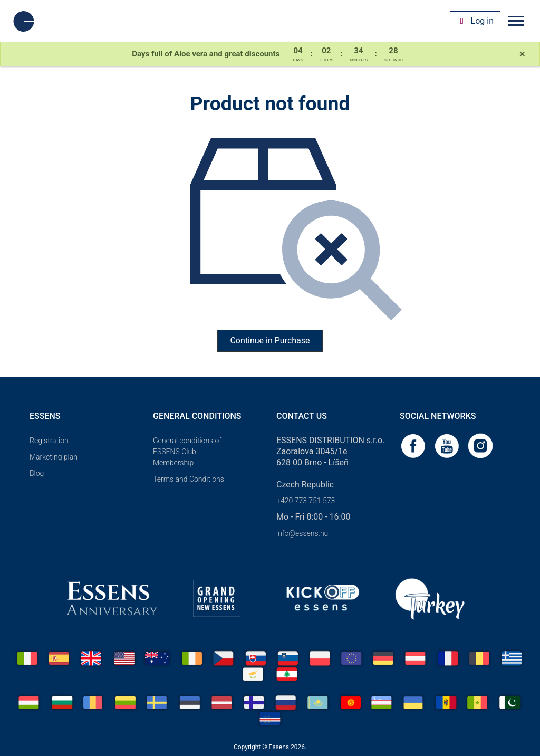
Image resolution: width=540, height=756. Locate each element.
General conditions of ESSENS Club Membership (187, 452)
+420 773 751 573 (306, 501)
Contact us (302, 416)
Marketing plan (54, 457)
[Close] (522, 54)
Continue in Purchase (270, 341)
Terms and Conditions (189, 479)
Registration (49, 441)
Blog (37, 473)
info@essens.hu (302, 533)
